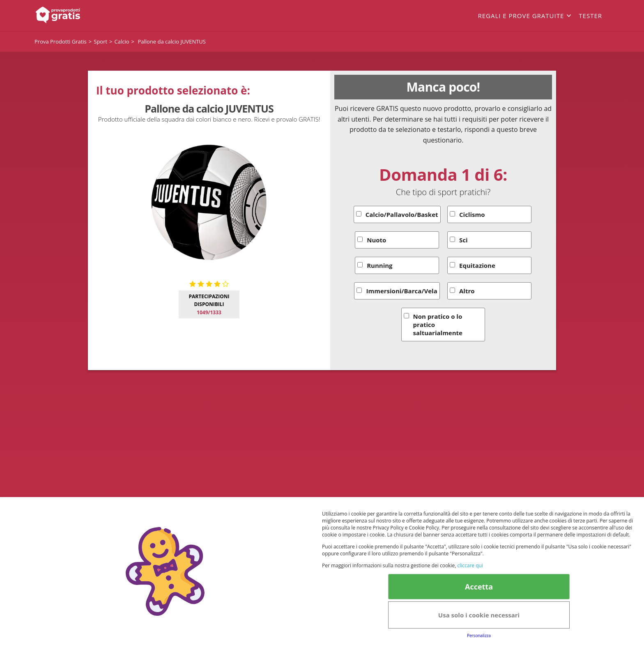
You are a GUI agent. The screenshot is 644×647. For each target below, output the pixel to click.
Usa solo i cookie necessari (479, 615)
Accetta (479, 587)
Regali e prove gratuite (521, 16)
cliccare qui (470, 565)
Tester (590, 16)
